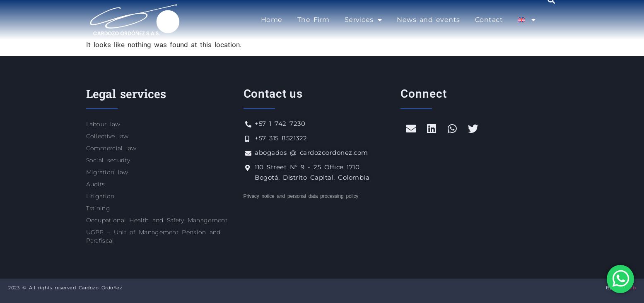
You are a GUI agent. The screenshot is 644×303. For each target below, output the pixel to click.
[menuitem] (527, 20)
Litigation (100, 196)
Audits (96, 184)
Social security (108, 160)
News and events (428, 20)
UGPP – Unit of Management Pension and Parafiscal (153, 236)
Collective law (107, 136)
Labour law (103, 124)
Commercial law (111, 148)
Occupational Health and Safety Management (157, 220)
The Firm (314, 20)
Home (272, 20)
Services (363, 20)
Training (98, 208)
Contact (489, 20)
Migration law (107, 172)
